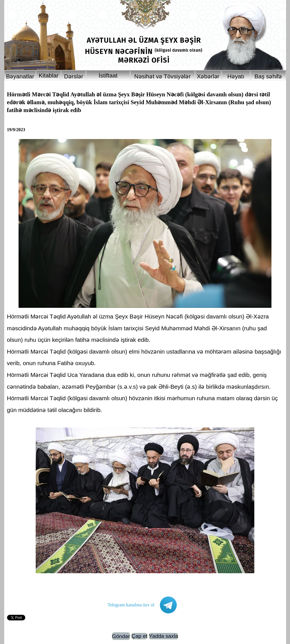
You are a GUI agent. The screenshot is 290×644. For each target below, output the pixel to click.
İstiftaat (108, 75)
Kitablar (49, 75)
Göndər (121, 636)
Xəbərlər (208, 76)
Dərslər (74, 76)
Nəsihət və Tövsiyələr (163, 76)
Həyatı (236, 76)
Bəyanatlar (20, 76)
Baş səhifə (268, 76)
